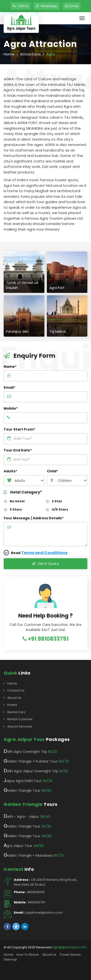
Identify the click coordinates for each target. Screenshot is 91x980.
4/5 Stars (58, 509)
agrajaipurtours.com (69, 947)
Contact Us (14, 691)
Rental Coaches (18, 719)
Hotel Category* (23, 492)
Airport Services (18, 727)
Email (72, 6)
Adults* (10, 471)
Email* (9, 387)
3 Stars (14, 509)
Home (9, 54)
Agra (51, 54)
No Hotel (16, 501)
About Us (12, 698)
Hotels (10, 705)
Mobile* (11, 408)
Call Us (21, 6)
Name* (10, 367)
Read (36, 553)
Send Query (45, 564)
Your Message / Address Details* (34, 518)
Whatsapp (47, 6)
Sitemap (10, 959)
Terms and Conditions (44, 553)
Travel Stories (70, 955)
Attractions (30, 54)
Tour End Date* (18, 450)
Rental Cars (15, 712)
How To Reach (28, 955)
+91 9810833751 (45, 639)
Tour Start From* (19, 429)
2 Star (55, 501)
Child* (52, 471)
